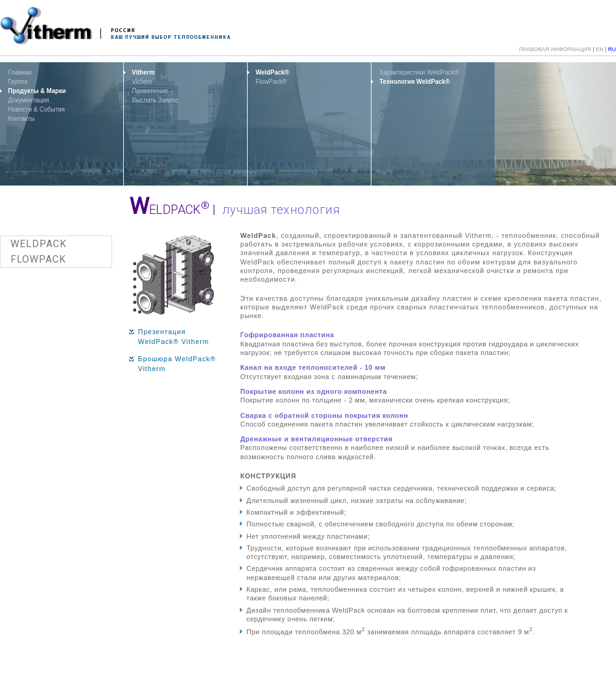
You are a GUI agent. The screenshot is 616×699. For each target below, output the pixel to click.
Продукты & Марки (37, 91)
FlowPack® (271, 82)
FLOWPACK (38, 259)
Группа (18, 82)
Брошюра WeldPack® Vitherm (177, 364)
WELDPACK (38, 244)
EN (600, 49)
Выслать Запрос (155, 100)
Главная (20, 72)
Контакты (21, 119)
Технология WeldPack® (415, 82)
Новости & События (36, 109)
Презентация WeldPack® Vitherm (173, 337)
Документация (29, 100)
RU (612, 49)
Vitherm (143, 72)
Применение (150, 91)
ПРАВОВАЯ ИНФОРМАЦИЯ (555, 49)
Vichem (142, 82)
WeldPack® (272, 72)
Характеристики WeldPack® (419, 72)
